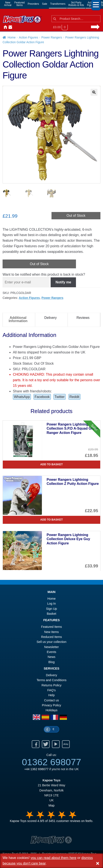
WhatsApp (22, 397)
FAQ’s (52, 691)
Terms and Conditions (51, 681)
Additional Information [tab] (18, 320)
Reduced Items (52, 637)
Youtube (56, 745)
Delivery (51, 676)
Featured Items (52, 627)
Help (51, 696)
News (20, 27)
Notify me (63, 283)
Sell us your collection (51, 642)
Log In (51, 604)
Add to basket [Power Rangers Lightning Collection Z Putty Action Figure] (52, 520)
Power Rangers (52, 37)
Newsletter (51, 647)
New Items (51, 632)
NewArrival (8, 4)
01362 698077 (51, 762)
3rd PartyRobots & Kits (76, 4)
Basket (51, 614)
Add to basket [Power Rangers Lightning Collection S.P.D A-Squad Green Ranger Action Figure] (52, 465)
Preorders (33, 4)
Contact (9, 27)
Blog (52, 662)
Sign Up (51, 609)
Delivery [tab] (51, 318)
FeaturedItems (20, 4)
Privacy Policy (51, 706)
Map (51, 806)
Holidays (51, 711)
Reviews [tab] (83, 318)
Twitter (60, 397)
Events (51, 652)
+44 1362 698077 (36, 770)
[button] (94, 92)
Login (15, 27)
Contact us (52, 701)
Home (4, 27)
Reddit (74, 397)
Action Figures (28, 37)
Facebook (42, 397)
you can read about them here (53, 858)
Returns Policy (52, 686)
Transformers (58, 4)
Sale (45, 4)
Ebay (66, 745)
